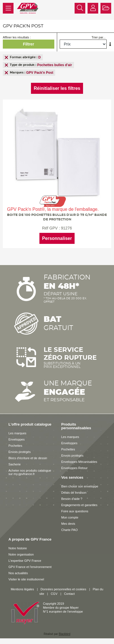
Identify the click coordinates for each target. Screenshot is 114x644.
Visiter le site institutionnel (26, 579)
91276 (66, 228)
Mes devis (68, 524)
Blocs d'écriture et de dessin (28, 458)
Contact (69, 594)
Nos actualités (18, 573)
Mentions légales (22, 589)
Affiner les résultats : (17, 37)
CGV (54, 594)
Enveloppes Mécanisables (79, 462)
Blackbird (65, 634)
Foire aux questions (75, 511)
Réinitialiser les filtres (57, 88)
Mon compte (70, 517)
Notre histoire (18, 548)
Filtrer (28, 44)
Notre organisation (21, 554)
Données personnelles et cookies (63, 589)
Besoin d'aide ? (72, 499)
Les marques (17, 433)
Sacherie (14, 464)
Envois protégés (20, 452)
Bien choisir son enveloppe (80, 486)
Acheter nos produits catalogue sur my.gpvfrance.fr (30, 472)
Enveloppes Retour (75, 468)
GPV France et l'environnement (30, 567)
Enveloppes (17, 439)
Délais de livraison (74, 493)
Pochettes (15, 446)
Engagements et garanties (79, 505)
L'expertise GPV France (25, 561)
